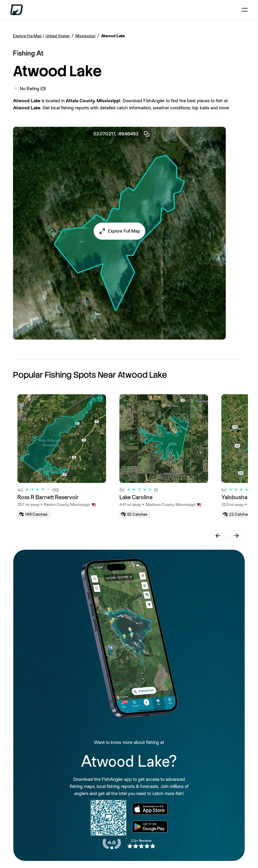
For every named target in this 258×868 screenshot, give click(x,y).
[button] (119, 231)
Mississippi (85, 36)
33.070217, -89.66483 (122, 134)
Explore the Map (27, 36)
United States (58, 36)
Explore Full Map (124, 231)
